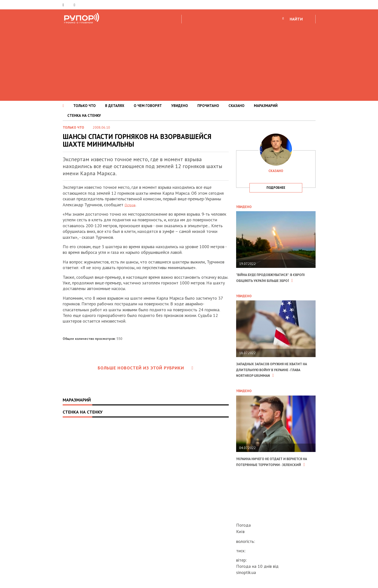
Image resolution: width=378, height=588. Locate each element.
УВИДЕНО (180, 106)
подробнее (276, 188)
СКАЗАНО (236, 106)
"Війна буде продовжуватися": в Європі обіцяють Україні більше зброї (273, 280)
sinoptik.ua (246, 572)
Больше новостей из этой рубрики (146, 368)
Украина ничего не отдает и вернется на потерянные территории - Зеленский (268, 476)
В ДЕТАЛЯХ (115, 106)
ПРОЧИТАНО (208, 106)
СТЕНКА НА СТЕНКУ (84, 115)
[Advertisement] (189, 61)
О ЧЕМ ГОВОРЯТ (148, 106)
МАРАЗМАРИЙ (266, 106)
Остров (132, 205)
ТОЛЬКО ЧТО (85, 106)
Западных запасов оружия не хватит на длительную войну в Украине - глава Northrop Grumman (273, 378)
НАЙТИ (296, 19)
